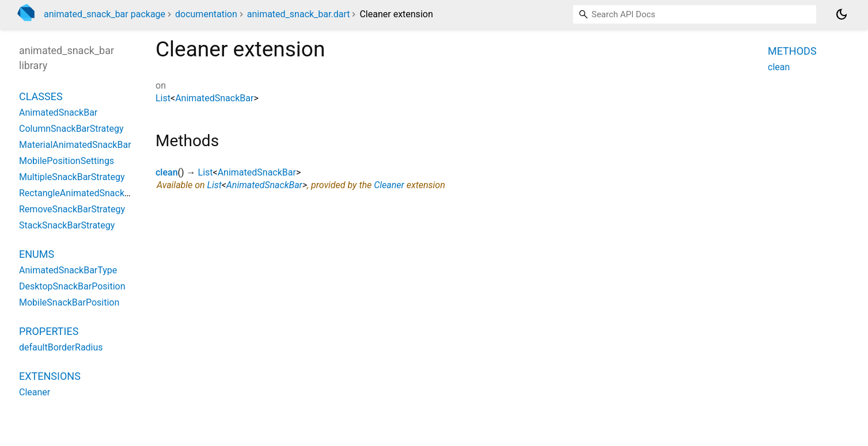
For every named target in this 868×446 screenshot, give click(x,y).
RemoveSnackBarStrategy (72, 209)
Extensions (50, 376)
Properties (49, 331)
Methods (792, 51)
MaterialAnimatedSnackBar (75, 145)
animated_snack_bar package (105, 14)
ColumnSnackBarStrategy (71, 129)
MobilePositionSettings (67, 161)
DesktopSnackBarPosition (72, 286)
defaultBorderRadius (61, 347)
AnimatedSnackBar (214, 98)
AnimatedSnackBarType (68, 270)
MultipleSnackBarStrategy (72, 177)
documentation (206, 14)
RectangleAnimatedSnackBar (79, 193)
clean (167, 172)
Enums (37, 254)
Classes (41, 96)
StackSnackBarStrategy (67, 225)
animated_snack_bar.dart (299, 14)
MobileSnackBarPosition (69, 302)
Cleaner (389, 185)
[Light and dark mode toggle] (842, 14)
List (163, 98)
